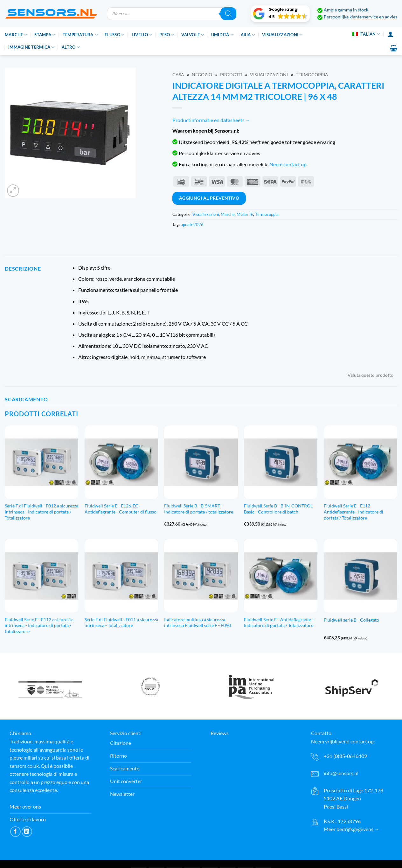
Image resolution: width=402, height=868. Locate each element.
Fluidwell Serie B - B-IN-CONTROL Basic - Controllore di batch (278, 509)
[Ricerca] (228, 14)
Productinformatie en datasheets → (211, 120)
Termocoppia (312, 75)
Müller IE (245, 214)
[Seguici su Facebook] (15, 832)
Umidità (222, 35)
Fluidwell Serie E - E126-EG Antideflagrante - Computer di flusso (121, 509)
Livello (142, 35)
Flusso (114, 35)
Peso (167, 35)
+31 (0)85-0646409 (345, 756)
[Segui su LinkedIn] (27, 832)
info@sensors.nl (341, 773)
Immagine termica (31, 47)
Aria (248, 35)
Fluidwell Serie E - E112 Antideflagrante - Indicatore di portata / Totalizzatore (353, 512)
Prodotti (231, 75)
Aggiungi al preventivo (209, 198)
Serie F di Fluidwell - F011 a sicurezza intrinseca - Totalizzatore (121, 623)
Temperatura (80, 35)
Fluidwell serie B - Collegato (351, 620)
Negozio (202, 75)
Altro (71, 47)
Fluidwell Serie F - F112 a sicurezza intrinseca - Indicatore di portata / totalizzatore (39, 625)
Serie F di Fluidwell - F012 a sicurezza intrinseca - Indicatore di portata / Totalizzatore (42, 512)
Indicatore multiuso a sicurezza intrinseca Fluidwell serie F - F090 (198, 623)
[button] (280, 14)
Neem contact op (288, 164)
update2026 (192, 224)
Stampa (45, 35)
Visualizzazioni (282, 35)
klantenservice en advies (373, 17)
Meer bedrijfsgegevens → (352, 829)
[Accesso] (391, 34)
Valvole (193, 35)
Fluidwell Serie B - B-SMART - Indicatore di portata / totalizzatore (199, 509)
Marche (16, 35)
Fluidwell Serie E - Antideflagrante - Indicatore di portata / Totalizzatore (279, 623)
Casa (178, 75)
